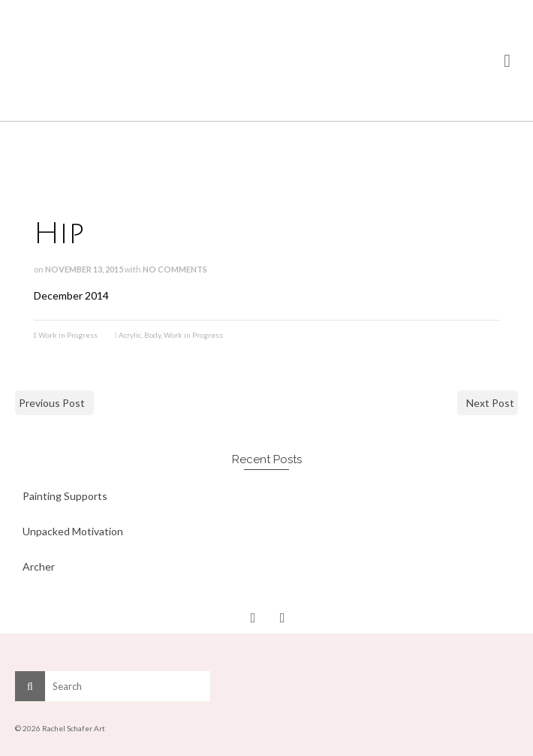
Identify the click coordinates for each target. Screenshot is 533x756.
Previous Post (52, 403)
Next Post (490, 403)
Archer (39, 566)
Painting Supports (65, 496)
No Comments (175, 269)
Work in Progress (68, 335)
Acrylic (130, 335)
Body (152, 335)
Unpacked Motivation (73, 531)
